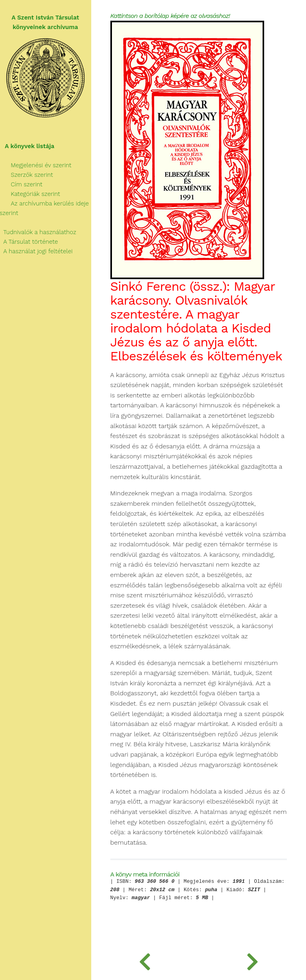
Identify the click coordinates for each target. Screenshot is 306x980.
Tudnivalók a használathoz (38, 232)
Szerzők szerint (27, 175)
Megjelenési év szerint (36, 165)
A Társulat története (29, 242)
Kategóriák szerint (30, 194)
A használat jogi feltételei (36, 251)
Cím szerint (22, 184)
